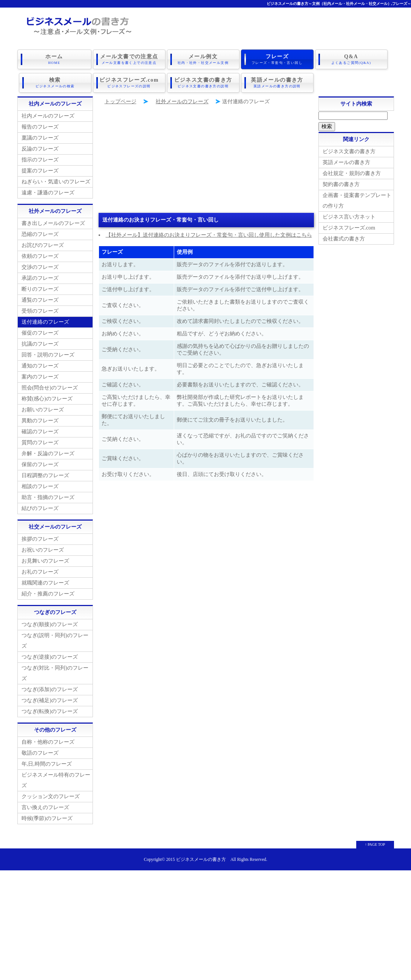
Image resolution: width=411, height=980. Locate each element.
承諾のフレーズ (40, 278)
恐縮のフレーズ (40, 234)
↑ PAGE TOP (375, 844)
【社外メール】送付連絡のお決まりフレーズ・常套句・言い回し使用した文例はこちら (209, 235)
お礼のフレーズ (40, 572)
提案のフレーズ (40, 171)
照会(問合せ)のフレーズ (50, 388)
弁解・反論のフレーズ (48, 454)
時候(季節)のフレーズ (47, 818)
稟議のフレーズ (40, 138)
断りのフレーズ (40, 289)
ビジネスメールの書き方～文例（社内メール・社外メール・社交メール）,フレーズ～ (339, 4)
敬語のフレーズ (40, 753)
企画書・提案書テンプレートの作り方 (357, 201)
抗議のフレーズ (40, 344)
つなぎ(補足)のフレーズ (50, 700)
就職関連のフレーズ (45, 583)
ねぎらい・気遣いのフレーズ (56, 182)
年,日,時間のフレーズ (47, 764)
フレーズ (277, 59)
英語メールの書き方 (277, 83)
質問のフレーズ (40, 443)
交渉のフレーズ (40, 267)
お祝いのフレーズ (43, 550)
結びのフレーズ (40, 508)
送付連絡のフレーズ (45, 322)
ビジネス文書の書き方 (203, 83)
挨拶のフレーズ (40, 539)
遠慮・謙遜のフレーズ (48, 193)
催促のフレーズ (40, 333)
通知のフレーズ (40, 366)
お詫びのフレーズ (43, 245)
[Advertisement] (206, 160)
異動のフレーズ (40, 421)
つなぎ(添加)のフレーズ (50, 689)
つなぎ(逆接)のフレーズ (50, 657)
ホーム (54, 59)
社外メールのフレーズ (182, 102)
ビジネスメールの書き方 (201, 860)
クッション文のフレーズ (51, 796)
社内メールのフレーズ (48, 116)
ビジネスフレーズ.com (129, 83)
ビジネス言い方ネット (349, 217)
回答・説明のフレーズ (48, 355)
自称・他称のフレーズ (48, 742)
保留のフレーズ (40, 464)
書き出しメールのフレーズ (53, 223)
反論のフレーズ (40, 149)
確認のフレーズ (40, 432)
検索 (55, 83)
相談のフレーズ (40, 486)
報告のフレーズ (40, 127)
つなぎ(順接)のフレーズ (50, 624)
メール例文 (203, 59)
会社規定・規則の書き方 (352, 173)
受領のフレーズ (40, 311)
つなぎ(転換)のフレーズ (50, 711)
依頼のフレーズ (40, 256)
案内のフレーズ (40, 377)
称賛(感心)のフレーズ (47, 399)
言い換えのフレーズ (45, 807)
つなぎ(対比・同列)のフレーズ (55, 673)
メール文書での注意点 (129, 59)
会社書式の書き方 (344, 239)
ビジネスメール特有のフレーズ (56, 780)
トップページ (121, 102)
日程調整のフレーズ (45, 475)
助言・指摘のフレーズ (48, 497)
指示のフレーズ (40, 160)
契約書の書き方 (341, 184)
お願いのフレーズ (43, 410)
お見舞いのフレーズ (45, 561)
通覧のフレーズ (40, 300)
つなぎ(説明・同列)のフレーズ (55, 641)
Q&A (351, 59)
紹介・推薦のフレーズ (48, 594)
